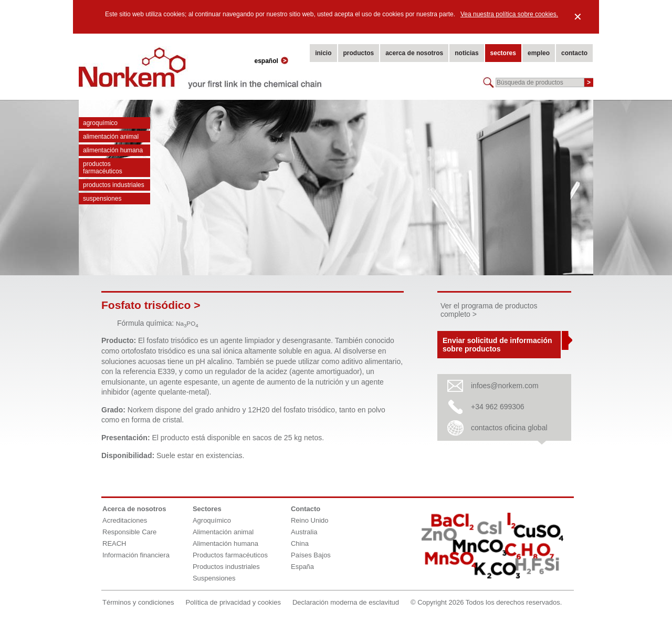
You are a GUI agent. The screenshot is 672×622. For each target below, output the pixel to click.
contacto (574, 53)
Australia (304, 532)
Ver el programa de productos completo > (489, 310)
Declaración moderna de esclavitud (346, 602)
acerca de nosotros (414, 53)
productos (359, 53)
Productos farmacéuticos (103, 168)
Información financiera (136, 555)
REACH (114, 543)
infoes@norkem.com (505, 386)
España (302, 567)
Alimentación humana (113, 150)
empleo (539, 53)
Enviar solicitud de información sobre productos (497, 345)
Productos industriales (114, 185)
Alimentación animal (111, 137)
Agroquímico (100, 123)
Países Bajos (311, 555)
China (300, 543)
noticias (466, 53)
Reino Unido (310, 520)
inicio (323, 53)
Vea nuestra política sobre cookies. (509, 14)
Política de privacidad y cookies (233, 602)
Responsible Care (129, 532)
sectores (503, 53)
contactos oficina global (509, 428)
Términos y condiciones (138, 602)
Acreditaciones (125, 520)
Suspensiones (102, 199)
